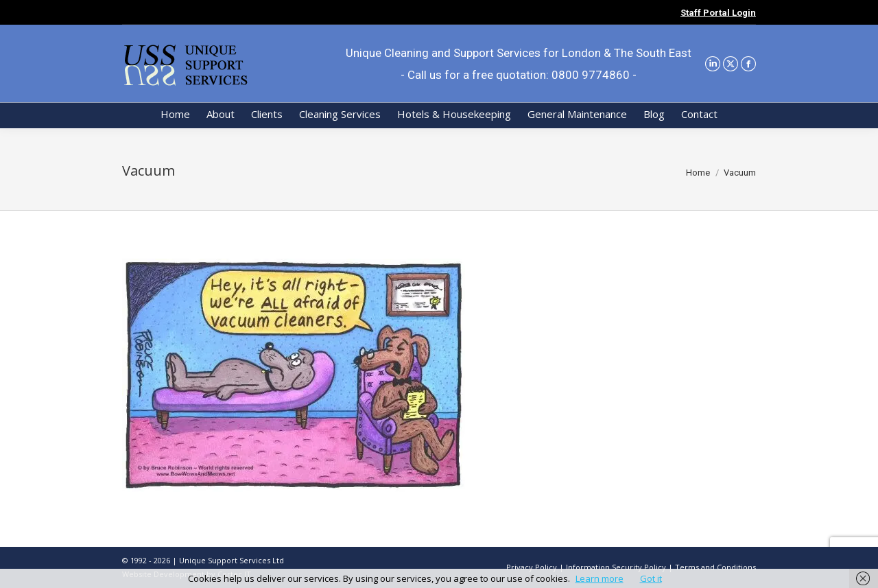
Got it (651, 578)
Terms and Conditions (715, 567)
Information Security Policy (616, 567)
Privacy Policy (532, 567)
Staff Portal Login (718, 13)
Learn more (600, 578)
